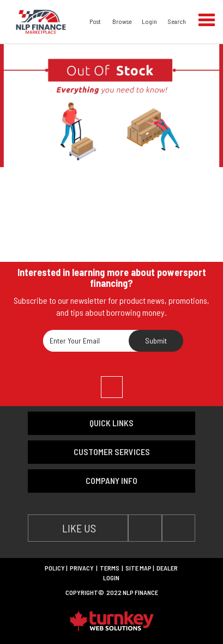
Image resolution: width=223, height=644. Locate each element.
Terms (110, 568)
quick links (111, 423)
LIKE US (78, 528)
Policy (55, 568)
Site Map (138, 568)
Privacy (82, 568)
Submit (156, 341)
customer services (112, 452)
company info (111, 480)
